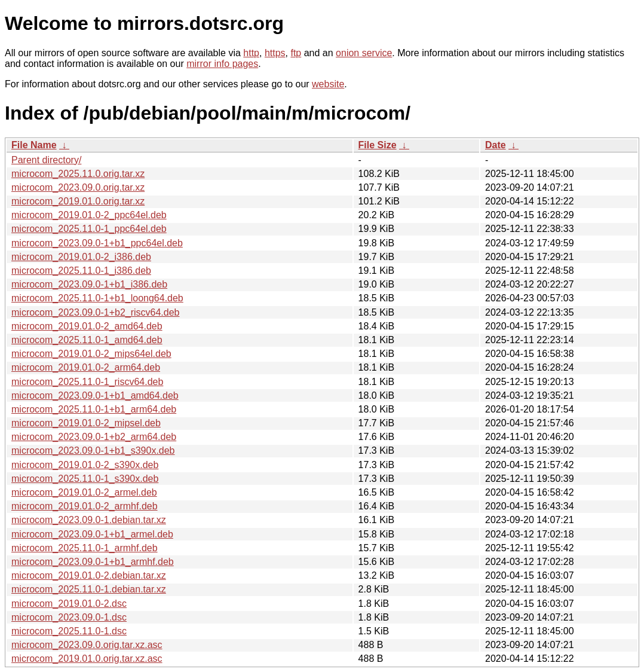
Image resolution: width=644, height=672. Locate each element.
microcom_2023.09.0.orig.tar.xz (78, 187)
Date (496, 145)
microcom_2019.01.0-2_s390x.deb (85, 465)
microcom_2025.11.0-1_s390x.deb (85, 479)
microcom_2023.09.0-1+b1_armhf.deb (93, 562)
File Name (34, 145)
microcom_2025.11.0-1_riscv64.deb (87, 382)
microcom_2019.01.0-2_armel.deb (84, 492)
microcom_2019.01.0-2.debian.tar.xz (89, 575)
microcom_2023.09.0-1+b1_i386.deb (89, 284)
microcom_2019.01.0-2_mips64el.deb (91, 354)
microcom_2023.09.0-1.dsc (69, 617)
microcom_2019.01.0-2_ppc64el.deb (89, 215)
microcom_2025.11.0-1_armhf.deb (85, 548)
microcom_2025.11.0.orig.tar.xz (78, 174)
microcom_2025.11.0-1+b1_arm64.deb (94, 409)
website (328, 84)
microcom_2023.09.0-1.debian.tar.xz (89, 520)
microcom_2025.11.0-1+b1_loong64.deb (97, 298)
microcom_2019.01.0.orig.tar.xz (78, 201)
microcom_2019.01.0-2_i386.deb (81, 257)
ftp (296, 53)
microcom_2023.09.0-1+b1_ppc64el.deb (97, 243)
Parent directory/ (46, 160)
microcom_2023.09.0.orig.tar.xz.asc (87, 645)
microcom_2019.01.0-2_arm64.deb (86, 367)
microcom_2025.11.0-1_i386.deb (81, 271)
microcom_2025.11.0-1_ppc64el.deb (89, 229)
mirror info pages (222, 64)
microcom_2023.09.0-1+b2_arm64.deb (94, 437)
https (275, 53)
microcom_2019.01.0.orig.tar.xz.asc (87, 659)
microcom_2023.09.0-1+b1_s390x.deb (93, 450)
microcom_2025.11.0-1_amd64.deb (87, 340)
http (251, 53)
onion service (364, 53)
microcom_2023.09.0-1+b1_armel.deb (92, 534)
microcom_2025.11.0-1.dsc (69, 631)
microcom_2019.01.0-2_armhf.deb (85, 506)
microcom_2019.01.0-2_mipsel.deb (86, 423)
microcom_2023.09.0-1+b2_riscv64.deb (96, 312)
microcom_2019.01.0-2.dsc (69, 604)
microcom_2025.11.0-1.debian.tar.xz (89, 589)
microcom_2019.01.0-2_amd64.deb (87, 326)
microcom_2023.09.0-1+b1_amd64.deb (95, 395)
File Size (378, 145)
